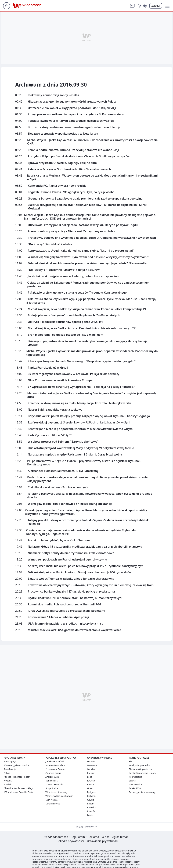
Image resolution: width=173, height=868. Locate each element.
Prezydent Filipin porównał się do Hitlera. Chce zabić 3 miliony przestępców (79, 156)
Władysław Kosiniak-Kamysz (59, 796)
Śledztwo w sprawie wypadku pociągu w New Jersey (63, 134)
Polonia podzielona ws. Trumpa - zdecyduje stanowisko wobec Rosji (73, 150)
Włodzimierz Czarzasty (56, 792)
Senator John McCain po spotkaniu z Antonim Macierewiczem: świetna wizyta (80, 429)
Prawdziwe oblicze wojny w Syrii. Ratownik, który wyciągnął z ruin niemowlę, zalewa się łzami (91, 585)
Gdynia (91, 800)
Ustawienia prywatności (102, 841)
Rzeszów (91, 811)
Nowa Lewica (135, 785)
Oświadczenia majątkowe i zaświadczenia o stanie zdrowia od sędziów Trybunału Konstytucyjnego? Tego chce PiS (81, 532)
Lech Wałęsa (51, 800)
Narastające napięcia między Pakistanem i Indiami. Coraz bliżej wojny (75, 455)
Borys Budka (52, 788)
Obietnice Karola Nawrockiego (19, 788)
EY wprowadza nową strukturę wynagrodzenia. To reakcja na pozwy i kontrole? (81, 387)
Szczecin (91, 781)
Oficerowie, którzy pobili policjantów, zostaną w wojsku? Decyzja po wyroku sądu (83, 225)
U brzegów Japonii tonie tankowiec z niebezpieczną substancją (70, 504)
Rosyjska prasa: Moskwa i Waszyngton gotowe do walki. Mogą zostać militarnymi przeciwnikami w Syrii (92, 177)
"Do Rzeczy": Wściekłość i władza (50, 244)
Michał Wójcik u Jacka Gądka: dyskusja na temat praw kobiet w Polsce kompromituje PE (87, 309)
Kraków (91, 773)
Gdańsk (91, 788)
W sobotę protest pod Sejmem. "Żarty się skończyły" (63, 442)
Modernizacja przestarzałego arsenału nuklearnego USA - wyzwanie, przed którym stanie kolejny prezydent (87, 479)
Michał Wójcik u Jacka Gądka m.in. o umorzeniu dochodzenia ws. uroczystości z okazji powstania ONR (92, 142)
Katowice (92, 807)
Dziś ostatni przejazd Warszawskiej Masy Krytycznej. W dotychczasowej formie (81, 448)
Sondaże (8, 785)
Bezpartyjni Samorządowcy (142, 792)
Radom (91, 804)
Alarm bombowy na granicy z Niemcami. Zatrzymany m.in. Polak (71, 231)
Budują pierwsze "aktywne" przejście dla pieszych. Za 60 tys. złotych (74, 315)
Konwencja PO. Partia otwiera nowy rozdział (57, 186)
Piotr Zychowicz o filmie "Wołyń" (50, 435)
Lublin (90, 815)
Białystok (92, 796)
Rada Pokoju (10, 769)
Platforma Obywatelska (140, 769)
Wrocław (91, 769)
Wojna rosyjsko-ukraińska (16, 765)
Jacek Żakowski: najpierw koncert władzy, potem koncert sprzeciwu (73, 276)
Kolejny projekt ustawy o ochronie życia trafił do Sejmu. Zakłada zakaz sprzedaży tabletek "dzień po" (88, 522)
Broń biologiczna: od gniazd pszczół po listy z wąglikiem (66, 335)
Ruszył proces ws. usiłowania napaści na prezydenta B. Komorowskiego (76, 114)
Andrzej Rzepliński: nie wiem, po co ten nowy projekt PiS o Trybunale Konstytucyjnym (86, 566)
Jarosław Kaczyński (55, 762)
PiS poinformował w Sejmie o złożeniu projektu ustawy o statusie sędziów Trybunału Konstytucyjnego (84, 463)
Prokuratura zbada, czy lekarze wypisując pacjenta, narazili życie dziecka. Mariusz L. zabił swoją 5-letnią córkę (91, 301)
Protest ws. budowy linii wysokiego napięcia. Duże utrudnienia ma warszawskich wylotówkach (92, 238)
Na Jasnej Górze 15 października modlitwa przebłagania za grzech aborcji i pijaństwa (85, 547)
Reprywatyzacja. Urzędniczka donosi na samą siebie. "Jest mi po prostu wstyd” (81, 251)
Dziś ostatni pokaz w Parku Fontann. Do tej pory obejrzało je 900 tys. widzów (80, 572)
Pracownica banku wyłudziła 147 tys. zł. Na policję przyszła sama (71, 592)
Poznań (91, 785)
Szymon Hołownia (54, 785)
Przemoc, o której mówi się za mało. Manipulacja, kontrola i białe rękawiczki (79, 403)
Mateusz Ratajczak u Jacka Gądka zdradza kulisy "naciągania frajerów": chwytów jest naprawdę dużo (92, 395)
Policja (7, 773)
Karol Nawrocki (53, 804)
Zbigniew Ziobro (53, 773)
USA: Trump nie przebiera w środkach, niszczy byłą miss (65, 624)
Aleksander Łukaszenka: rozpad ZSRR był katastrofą (63, 471)
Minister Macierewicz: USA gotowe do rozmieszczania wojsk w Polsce (74, 630)
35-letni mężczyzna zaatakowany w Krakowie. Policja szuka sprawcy (74, 374)
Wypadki (8, 781)
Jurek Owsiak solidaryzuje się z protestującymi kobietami (66, 611)
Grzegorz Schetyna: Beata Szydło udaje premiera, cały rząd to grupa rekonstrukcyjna (85, 199)
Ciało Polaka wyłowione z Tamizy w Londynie (58, 487)
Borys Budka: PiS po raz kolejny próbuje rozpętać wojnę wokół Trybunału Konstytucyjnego (89, 416)
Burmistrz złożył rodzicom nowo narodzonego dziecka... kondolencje (74, 127)
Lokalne (91, 762)
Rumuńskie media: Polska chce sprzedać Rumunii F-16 (64, 604)
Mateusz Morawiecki (55, 765)
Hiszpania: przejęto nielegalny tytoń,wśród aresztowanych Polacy (72, 102)
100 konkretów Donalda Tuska (18, 792)
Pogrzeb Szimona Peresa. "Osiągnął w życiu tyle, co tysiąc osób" (71, 192)
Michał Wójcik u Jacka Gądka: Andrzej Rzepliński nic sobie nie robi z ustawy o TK (82, 328)
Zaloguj (156, 6)
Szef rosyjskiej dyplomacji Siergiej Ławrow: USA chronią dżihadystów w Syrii (79, 423)
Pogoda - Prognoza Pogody (17, 777)
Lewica (132, 781)
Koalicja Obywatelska (139, 765)
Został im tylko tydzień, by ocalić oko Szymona (59, 540)
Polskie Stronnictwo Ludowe (143, 773)
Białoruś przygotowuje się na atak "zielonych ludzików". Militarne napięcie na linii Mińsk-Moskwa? (88, 207)
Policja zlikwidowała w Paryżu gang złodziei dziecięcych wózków (71, 121)
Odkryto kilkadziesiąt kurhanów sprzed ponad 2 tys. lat (65, 322)
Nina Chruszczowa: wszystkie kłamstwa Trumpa (60, 380)
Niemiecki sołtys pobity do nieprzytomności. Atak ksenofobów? (71, 553)
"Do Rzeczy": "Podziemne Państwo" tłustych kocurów (64, 270)
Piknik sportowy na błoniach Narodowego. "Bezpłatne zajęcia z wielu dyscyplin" (82, 361)
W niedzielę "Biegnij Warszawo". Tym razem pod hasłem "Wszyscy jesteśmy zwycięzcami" (88, 257)
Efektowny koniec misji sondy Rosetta (53, 95)
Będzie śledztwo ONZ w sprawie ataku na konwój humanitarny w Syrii (75, 598)
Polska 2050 (135, 788)
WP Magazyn (10, 762)
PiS (130, 762)
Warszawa (92, 765)
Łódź (90, 777)
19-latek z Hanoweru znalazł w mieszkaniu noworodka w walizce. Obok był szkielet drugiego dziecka (90, 496)
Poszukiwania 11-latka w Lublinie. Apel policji (58, 617)
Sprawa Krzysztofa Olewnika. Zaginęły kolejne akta (62, 163)
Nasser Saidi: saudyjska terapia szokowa (55, 410)
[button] (167, 6)
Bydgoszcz (92, 792)
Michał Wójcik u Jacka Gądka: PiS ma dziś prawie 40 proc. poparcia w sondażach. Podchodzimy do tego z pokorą (92, 353)
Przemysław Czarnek (56, 769)
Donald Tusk (51, 781)
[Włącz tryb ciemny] (142, 6)
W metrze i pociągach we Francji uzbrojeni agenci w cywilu (67, 560)
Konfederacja (135, 777)
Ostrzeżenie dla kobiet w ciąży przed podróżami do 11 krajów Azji (72, 108)
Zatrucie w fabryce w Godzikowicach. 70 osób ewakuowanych (69, 169)
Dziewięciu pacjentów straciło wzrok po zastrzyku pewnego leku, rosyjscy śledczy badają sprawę (88, 343)
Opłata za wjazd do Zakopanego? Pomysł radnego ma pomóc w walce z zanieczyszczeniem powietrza (88, 285)
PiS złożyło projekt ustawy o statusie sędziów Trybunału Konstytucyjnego (77, 293)
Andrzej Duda (52, 777)
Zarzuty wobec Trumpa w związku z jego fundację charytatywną (71, 579)
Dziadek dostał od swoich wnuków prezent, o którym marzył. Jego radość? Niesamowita (87, 263)
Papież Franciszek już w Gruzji (48, 368)
